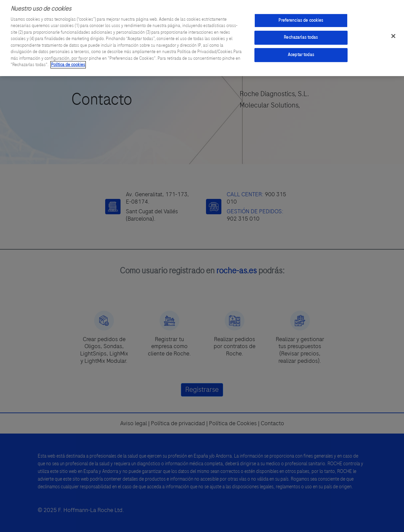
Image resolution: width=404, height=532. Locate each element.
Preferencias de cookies (301, 18)
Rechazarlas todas (301, 35)
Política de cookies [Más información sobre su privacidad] (68, 62)
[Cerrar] (393, 33)
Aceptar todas (301, 52)
